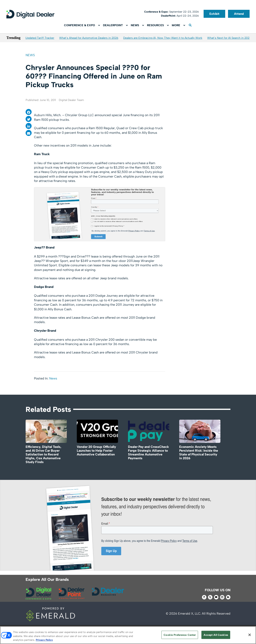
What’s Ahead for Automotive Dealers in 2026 (89, 38)
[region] (128, 635)
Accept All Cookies (216, 635)
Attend (239, 14)
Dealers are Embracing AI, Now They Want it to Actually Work (163, 38)
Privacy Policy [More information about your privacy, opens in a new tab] (44, 640)
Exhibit (214, 14)
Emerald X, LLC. (189, 614)
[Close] (250, 635)
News (30, 55)
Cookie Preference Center (180, 635)
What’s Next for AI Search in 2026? (230, 38)
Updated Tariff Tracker (40, 38)
